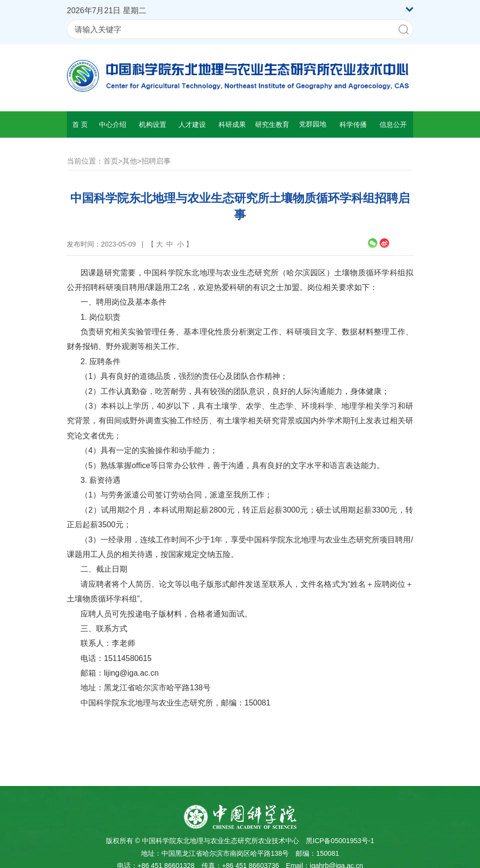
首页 (111, 161)
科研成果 (232, 124)
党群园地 (313, 124)
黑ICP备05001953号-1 (340, 841)
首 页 (80, 124)
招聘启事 (156, 161)
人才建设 (192, 124)
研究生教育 (272, 124)
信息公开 (393, 124)
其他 (130, 161)
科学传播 (353, 124)
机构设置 (153, 124)
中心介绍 (113, 124)
